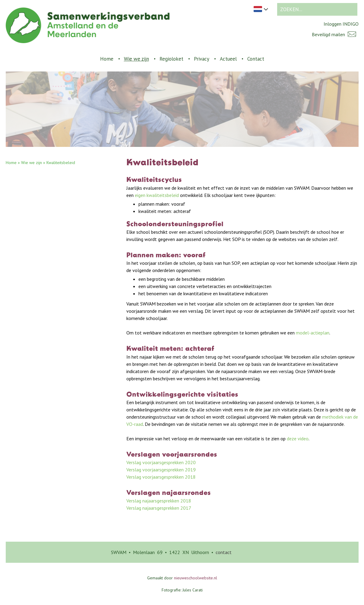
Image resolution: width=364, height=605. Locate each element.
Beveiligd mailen (335, 34)
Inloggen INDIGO (341, 24)
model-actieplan (313, 333)
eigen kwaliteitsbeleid (157, 195)
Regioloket (171, 59)
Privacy (202, 59)
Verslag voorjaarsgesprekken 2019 (161, 470)
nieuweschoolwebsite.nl (196, 578)
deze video (298, 439)
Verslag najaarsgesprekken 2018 (159, 501)
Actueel (228, 59)
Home (107, 59)
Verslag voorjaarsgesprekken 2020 (161, 462)
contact (224, 552)
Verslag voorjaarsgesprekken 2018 (161, 477)
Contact (256, 59)
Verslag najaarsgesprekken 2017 (159, 508)
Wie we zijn (136, 59)
